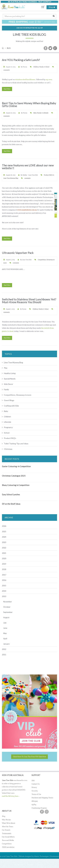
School (47, 67)
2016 (4, 580)
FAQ (33, 780)
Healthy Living (9, 373)
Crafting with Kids (10, 406)
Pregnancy (7, 427)
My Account (19, 865)
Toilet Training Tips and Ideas (15, 444)
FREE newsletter (8, 847)
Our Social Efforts (8, 837)
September (8, 612)
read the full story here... (11, 796)
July (5, 623)
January (6, 644)
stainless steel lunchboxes (25, 79)
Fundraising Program (39, 808)
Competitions (7, 844)
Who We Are (6, 820)
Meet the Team (7, 827)
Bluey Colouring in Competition (16, 485)
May (5, 633)
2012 (4, 649)
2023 (4, 542)
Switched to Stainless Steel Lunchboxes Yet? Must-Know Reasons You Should (29, 301)
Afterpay (35, 801)
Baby (35, 113)
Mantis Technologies (42, 856)
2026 (4, 526)
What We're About (9, 823)
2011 (4, 655)
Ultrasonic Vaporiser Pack (18, 253)
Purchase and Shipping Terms (42, 798)
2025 (4, 531)
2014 (4, 591)
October (7, 607)
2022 (4, 548)
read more (7, 89)
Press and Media (8, 840)
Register (30, 865)
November (8, 602)
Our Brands (6, 830)
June (5, 628)
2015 (4, 586)
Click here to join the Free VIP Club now (29, 757)
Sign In (40, 865)
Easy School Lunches (11, 494)
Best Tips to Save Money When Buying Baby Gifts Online (29, 104)
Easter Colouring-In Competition (16, 466)
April (5, 639)
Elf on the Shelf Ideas (11, 504)
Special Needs (9, 379)
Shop (53, 7)
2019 (4, 564)
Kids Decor (7, 384)
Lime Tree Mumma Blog (11, 178)
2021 (4, 553)
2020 (4, 558)
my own (49, 79)
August (6, 617)
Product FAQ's (49, 175)
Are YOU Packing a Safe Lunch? (21, 60)
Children (36, 67)
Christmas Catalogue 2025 (14, 476)
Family (42, 67)
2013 (4, 596)
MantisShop (34, 859)
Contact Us (36, 784)
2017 (4, 575)
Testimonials (7, 833)
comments (7, 70)
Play (5, 368)
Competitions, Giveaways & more (17, 395)
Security (35, 791)
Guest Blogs (8, 400)
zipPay (34, 804)
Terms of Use (36, 794)
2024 (4, 537)
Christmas (7, 449)
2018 (4, 569)
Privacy (34, 787)
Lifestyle (46, 113)
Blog (9, 48)
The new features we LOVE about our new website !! (28, 167)
